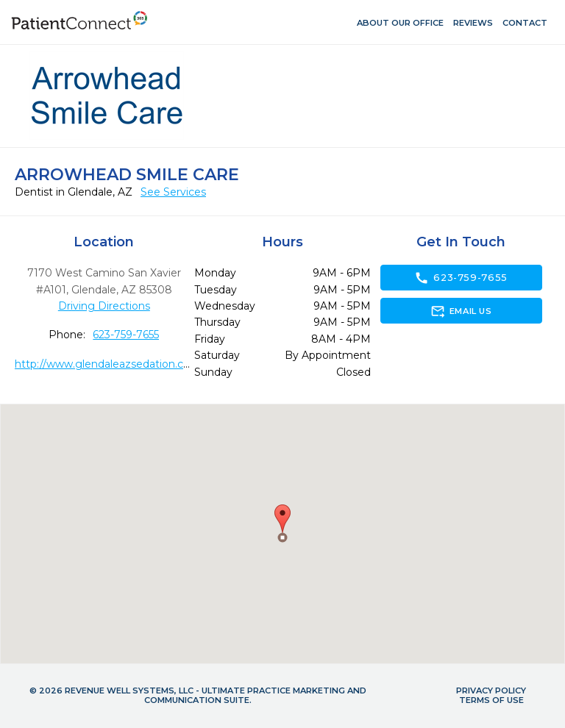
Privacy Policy (491, 690)
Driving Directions (104, 306)
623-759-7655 (126, 335)
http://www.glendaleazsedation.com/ (110, 364)
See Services (173, 192)
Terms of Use (491, 700)
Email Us (461, 311)
